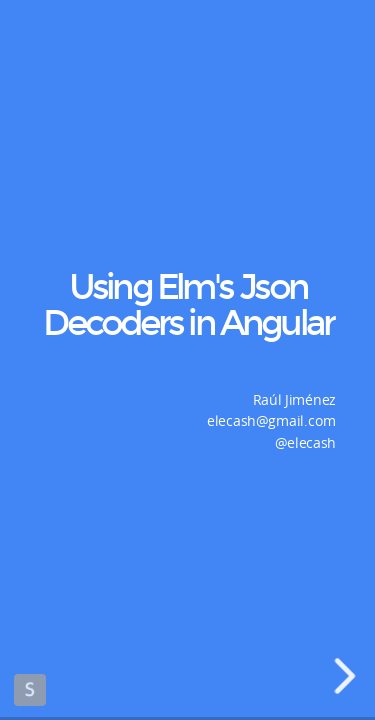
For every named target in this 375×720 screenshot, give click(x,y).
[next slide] (350, 676)
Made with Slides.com (30, 690)
